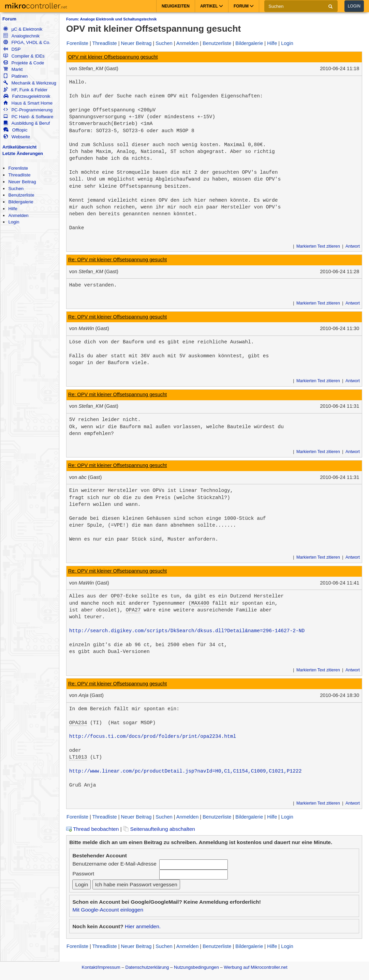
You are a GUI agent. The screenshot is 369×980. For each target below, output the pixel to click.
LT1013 (78, 757)
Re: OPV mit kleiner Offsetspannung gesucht (118, 260)
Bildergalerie (21, 202)
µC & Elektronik (23, 29)
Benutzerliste (21, 195)
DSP (12, 49)
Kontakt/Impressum (101, 967)
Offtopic (15, 130)
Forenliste (18, 168)
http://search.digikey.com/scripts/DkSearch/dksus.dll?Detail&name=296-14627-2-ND (187, 631)
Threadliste (19, 175)
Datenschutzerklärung (147, 967)
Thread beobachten (92, 829)
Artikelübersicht (19, 147)
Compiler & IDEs (24, 56)
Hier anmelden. (143, 926)
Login (354, 6)
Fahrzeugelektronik (27, 96)
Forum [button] (244, 6)
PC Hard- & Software (28, 117)
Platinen (16, 76)
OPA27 (133, 610)
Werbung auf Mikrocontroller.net (255, 967)
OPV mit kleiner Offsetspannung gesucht (113, 57)
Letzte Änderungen (23, 153)
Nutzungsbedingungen (196, 967)
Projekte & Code (24, 63)
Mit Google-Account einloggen (108, 910)
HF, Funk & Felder (25, 90)
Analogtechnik (21, 36)
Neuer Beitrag (22, 182)
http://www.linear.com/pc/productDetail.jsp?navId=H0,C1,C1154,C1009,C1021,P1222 (186, 771)
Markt (13, 69)
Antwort (353, 246)
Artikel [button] (212, 6)
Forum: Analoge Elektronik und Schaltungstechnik (111, 19)
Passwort (83, 874)
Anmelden (18, 215)
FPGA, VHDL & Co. (27, 42)
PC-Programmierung (28, 110)
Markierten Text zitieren (318, 246)
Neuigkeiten (176, 6)
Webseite (17, 137)
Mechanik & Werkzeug (30, 83)
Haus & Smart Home (28, 103)
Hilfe (13, 209)
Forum (9, 19)
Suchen (16, 189)
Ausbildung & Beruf (27, 123)
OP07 (117, 596)
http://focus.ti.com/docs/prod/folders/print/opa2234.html (153, 736)
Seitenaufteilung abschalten (159, 829)
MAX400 (200, 603)
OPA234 (78, 723)
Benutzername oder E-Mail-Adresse (114, 864)
